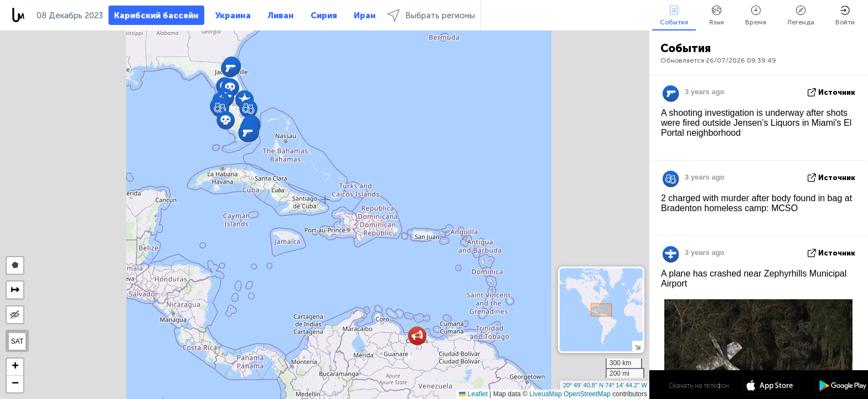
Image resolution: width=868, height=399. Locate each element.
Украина (233, 16)
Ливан (281, 16)
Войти (845, 16)
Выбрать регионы (431, 15)
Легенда (801, 16)
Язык (717, 16)
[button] (417, 336)
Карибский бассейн (156, 16)
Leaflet (473, 394)
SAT (17, 341)
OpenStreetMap (587, 394)
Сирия (324, 16)
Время (756, 16)
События (674, 16)
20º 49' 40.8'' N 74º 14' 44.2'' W (605, 385)
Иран (365, 16)
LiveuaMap (546, 394)
